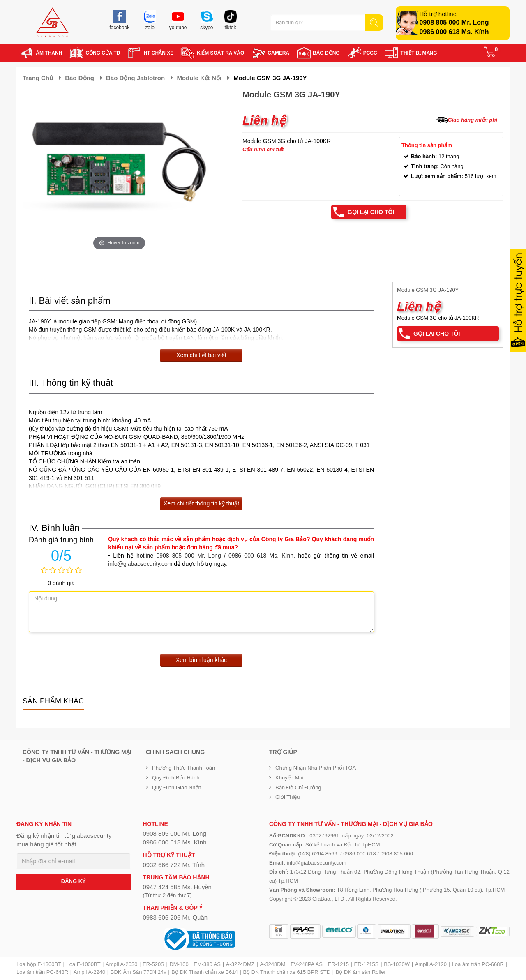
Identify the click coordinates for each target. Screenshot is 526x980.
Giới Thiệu (288, 797)
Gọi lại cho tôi (371, 212)
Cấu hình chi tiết (263, 149)
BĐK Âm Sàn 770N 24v (138, 972)
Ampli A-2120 (431, 964)
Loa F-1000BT (84, 964)
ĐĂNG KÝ (74, 881)
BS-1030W (397, 964)
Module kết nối (199, 78)
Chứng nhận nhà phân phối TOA (316, 768)
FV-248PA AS (307, 964)
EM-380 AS (207, 964)
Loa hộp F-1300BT (39, 964)
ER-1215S (367, 964)
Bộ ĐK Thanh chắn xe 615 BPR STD (287, 972)
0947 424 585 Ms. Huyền (177, 887)
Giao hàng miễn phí (473, 120)
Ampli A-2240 (89, 972)
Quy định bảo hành (176, 778)
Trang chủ (38, 78)
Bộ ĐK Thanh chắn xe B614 (204, 972)
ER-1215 (338, 964)
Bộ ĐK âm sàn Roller (361, 972)
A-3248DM (272, 964)
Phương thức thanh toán (183, 768)
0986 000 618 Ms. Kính (454, 32)
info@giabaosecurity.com (140, 564)
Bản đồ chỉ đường (298, 787)
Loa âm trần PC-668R (478, 964)
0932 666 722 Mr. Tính (174, 865)
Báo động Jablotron (135, 78)
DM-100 (179, 964)
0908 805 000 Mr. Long (454, 22)
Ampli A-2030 (121, 964)
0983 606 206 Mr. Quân (175, 917)
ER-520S (153, 964)
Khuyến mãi (289, 778)
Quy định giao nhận (177, 787)
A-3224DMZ (240, 964)
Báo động (80, 78)
